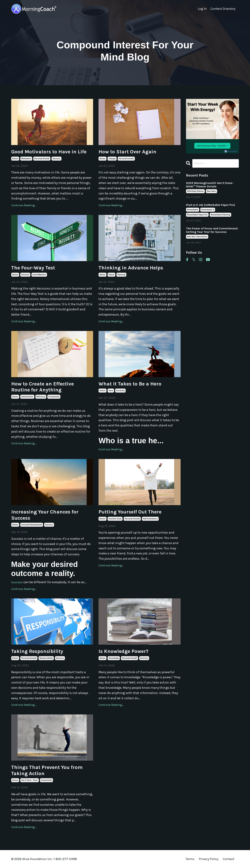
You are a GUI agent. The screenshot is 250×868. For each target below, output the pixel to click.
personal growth (42, 159)
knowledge (114, 658)
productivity (54, 397)
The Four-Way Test (33, 268)
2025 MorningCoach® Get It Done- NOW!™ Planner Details (210, 185)
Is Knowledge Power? (123, 651)
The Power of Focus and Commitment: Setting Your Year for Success (212, 230)
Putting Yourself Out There (130, 512)
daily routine (27, 397)
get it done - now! (30, 780)
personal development (32, 525)
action (15, 159)
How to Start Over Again (127, 152)
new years (211, 191)
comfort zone (115, 519)
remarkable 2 (208, 210)
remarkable (193, 210)
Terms (190, 859)
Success (17, 582)
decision (25, 275)
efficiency (41, 397)
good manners (39, 275)
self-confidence (150, 519)
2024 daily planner (195, 191)
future (111, 275)
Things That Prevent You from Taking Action (47, 770)
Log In (202, 9)
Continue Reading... (24, 205)
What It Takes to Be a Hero (130, 384)
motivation (26, 159)
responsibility (46, 658)
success (56, 159)
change (112, 159)
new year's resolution (197, 237)
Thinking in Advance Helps (131, 268)
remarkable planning (220, 215)
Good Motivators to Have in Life (49, 152)
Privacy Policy (209, 859)
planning (121, 275)
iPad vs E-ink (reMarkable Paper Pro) (211, 205)
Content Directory (223, 9)
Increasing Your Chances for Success (45, 515)
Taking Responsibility (37, 651)
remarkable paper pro (197, 215)
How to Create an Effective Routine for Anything (42, 387)
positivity (120, 391)
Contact (229, 859)
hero (111, 391)
